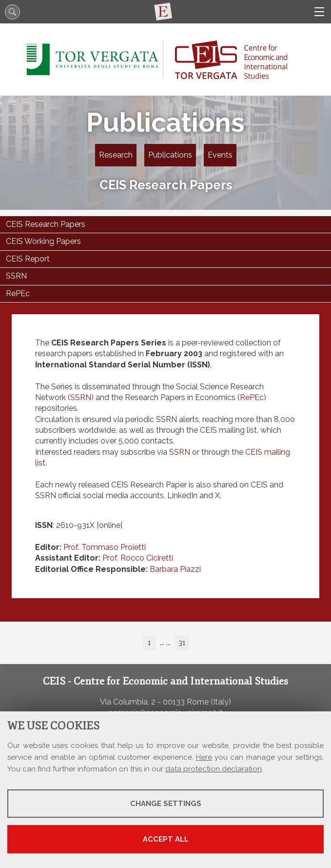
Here (204, 757)
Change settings (166, 804)
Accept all (166, 839)
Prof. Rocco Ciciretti (138, 558)
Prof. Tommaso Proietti (105, 547)
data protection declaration (214, 769)
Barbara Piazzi (175, 569)
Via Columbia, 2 (128, 702)
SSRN (81, 397)
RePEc (252, 397)
